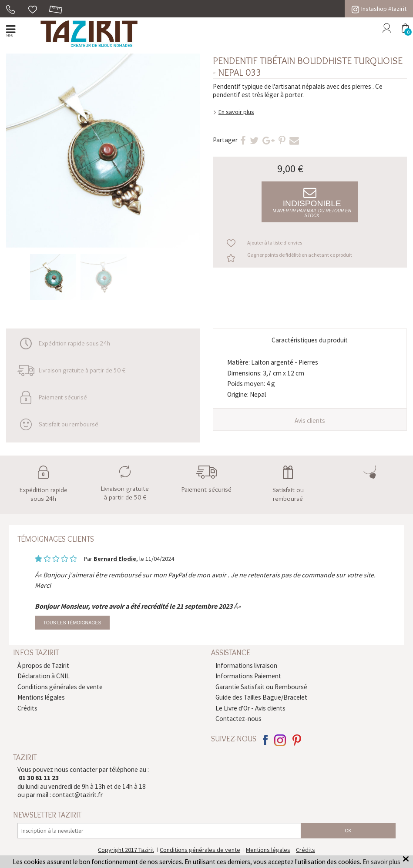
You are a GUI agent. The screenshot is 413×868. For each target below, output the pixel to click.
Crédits (27, 708)
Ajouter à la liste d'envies (275, 243)
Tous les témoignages (72, 623)
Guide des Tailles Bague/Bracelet (261, 697)
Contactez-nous (238, 719)
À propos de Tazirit (43, 665)
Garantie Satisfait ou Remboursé (261, 687)
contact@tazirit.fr (77, 795)
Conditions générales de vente (60, 687)
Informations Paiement (248, 676)
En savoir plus (236, 112)
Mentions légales (41, 697)
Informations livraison (246, 665)
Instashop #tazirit (379, 9)
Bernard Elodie (115, 559)
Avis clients (310, 421)
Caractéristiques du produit (310, 340)
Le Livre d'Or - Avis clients (250, 708)
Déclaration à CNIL (44, 676)
